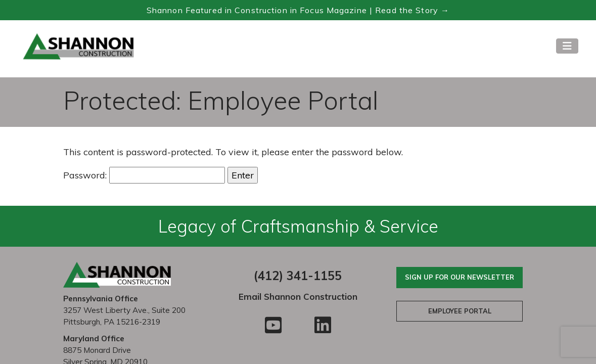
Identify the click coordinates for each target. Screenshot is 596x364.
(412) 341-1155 (298, 276)
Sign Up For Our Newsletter (460, 277)
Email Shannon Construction (298, 297)
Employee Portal (460, 311)
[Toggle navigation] (567, 46)
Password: (144, 175)
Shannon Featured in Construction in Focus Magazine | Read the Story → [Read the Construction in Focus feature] (298, 10)
